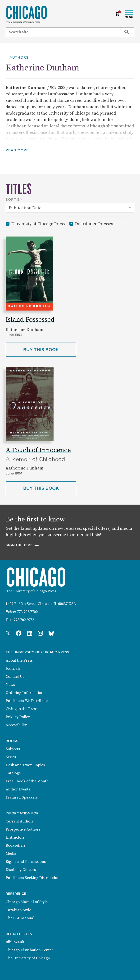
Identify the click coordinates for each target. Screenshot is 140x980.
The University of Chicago (28, 958)
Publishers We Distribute (27, 701)
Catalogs (13, 773)
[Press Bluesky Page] (51, 634)
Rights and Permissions (26, 862)
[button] (20, 150)
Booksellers (16, 845)
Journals (13, 669)
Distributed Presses (94, 224)
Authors (19, 57)
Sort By (14, 200)
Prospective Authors (23, 829)
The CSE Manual (20, 918)
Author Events (18, 789)
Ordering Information (25, 693)
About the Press (19, 660)
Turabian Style (18, 910)
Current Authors (20, 821)
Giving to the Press (22, 709)
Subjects (13, 749)
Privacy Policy (18, 717)
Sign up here (23, 545)
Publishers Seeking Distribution (33, 878)
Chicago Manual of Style (27, 902)
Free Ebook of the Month (27, 781)
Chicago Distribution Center (29, 950)
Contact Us (15, 677)
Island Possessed (30, 320)
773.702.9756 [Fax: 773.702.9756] (24, 620)
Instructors (15, 837)
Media (11, 854)
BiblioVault (15, 942)
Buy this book (50, 349)
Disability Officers (21, 870)
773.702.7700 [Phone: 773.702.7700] (27, 612)
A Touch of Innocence (38, 450)
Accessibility (16, 725)
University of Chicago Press (38, 224)
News (10, 685)
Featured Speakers (22, 797)
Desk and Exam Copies (25, 765)
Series (11, 757)
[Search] (62, 32)
